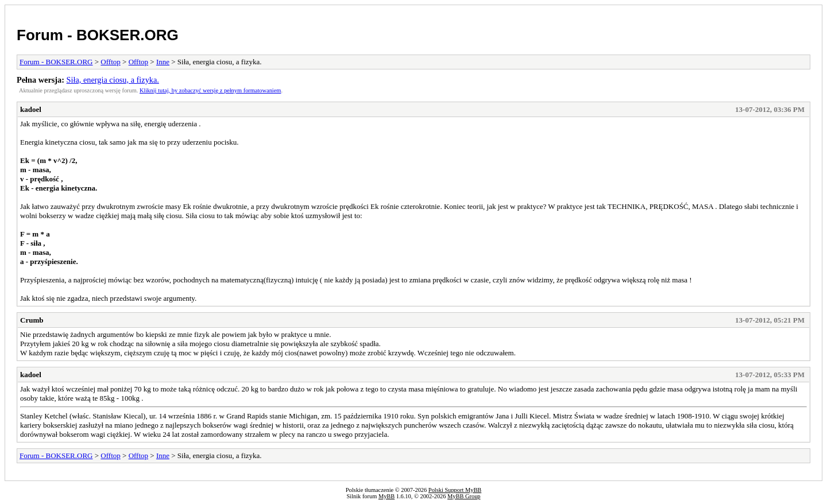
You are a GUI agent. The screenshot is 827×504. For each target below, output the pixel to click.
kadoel (31, 109)
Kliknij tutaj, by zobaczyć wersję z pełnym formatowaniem (210, 90)
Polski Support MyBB (455, 490)
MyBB (387, 496)
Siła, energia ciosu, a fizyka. (113, 80)
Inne (163, 62)
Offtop (110, 62)
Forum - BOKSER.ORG (98, 35)
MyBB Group (464, 496)
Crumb (32, 320)
